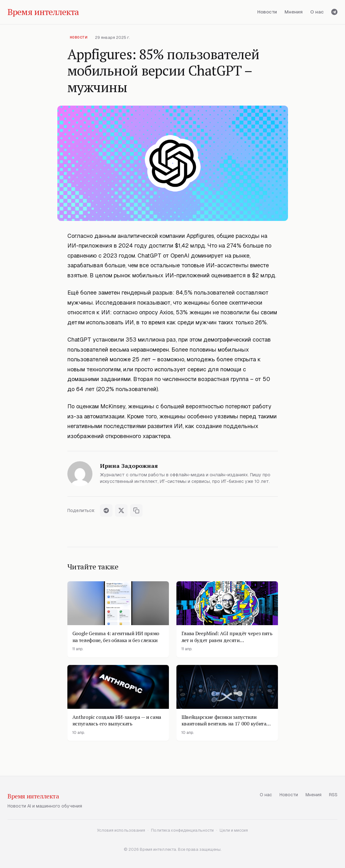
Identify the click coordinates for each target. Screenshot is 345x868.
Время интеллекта (33, 796)
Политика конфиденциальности (182, 830)
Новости (267, 12)
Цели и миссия (234, 830)
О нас (317, 12)
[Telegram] (334, 12)
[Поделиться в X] (121, 510)
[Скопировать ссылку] (136, 510)
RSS (333, 795)
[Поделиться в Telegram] (106, 510)
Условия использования (121, 830)
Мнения (294, 12)
